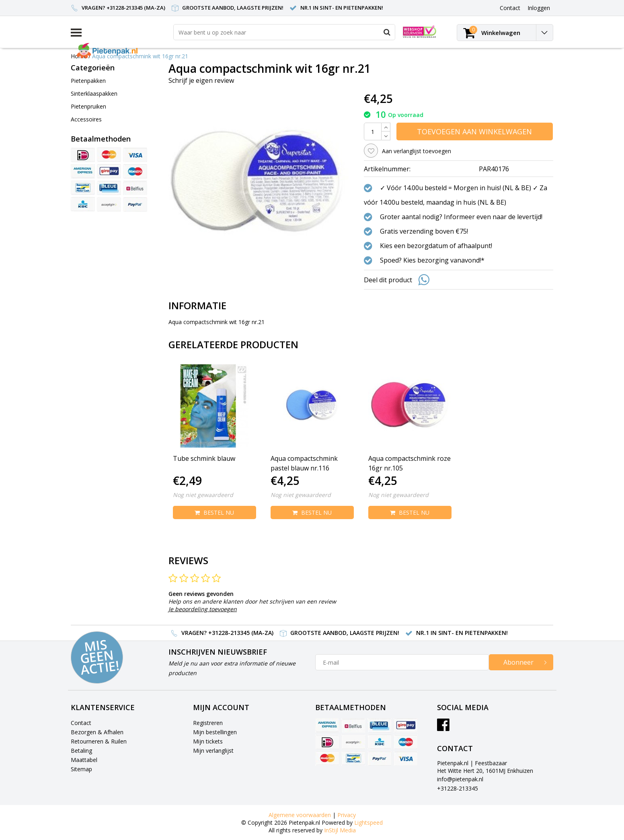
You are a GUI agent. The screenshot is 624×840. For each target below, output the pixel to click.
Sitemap (81, 769)
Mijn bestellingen (215, 732)
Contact (81, 723)
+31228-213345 (458, 788)
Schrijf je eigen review (201, 80)
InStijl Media (340, 830)
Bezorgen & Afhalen (97, 732)
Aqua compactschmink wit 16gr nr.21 (140, 56)
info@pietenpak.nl (460, 779)
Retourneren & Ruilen (99, 741)
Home (79, 56)
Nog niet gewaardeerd (203, 495)
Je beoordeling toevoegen (203, 609)
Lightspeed (368, 823)
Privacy (347, 815)
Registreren (208, 723)
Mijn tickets (208, 741)
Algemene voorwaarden (300, 815)
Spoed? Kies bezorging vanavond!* (432, 260)
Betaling (81, 751)
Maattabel (84, 760)
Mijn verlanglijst (213, 751)
